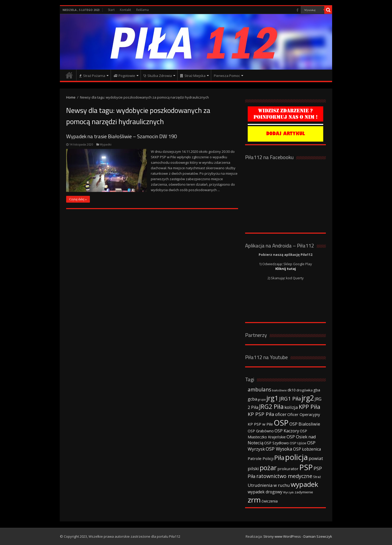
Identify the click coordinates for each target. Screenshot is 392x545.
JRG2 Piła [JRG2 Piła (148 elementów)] (271, 407)
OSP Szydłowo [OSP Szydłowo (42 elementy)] (276, 443)
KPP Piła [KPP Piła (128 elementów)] (310, 407)
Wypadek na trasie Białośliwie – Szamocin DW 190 (122, 136)
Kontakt (125, 10)
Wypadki (106, 144)
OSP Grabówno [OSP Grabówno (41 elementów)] (261, 431)
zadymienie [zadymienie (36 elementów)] (304, 492)
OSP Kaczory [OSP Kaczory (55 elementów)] (287, 431)
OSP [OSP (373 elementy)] (281, 423)
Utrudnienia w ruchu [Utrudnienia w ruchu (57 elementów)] (269, 485)
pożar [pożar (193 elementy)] (268, 468)
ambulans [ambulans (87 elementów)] (259, 389)
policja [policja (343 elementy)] (297, 457)
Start (111, 10)
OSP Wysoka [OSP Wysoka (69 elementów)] (279, 449)
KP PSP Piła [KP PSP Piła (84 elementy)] (261, 414)
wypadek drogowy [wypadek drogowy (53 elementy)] (265, 492)
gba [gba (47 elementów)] (317, 390)
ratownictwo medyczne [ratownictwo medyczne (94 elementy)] (284, 476)
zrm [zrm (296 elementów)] (254, 500)
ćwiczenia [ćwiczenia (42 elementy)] (270, 501)
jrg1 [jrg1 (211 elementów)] (272, 398)
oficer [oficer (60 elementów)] (281, 414)
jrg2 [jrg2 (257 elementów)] (308, 398)
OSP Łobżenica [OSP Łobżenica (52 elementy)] (307, 449)
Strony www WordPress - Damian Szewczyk (298, 536)
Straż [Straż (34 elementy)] (317, 477)
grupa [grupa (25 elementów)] (262, 399)
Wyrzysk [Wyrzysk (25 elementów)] (288, 492)
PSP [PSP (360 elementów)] (306, 467)
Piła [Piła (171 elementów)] (279, 458)
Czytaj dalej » (78, 199)
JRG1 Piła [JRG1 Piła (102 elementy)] (290, 398)
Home (71, 97)
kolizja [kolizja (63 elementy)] (291, 407)
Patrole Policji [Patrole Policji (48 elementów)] (261, 458)
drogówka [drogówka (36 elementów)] (304, 390)
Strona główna (69, 75)
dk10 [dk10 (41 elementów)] (292, 390)
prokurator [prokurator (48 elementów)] (288, 469)
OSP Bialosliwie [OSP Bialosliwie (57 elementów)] (305, 424)
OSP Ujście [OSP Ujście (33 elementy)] (298, 443)
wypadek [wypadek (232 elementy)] (304, 484)
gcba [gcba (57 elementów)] (252, 399)
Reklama (142, 10)
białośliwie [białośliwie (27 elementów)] (279, 390)
